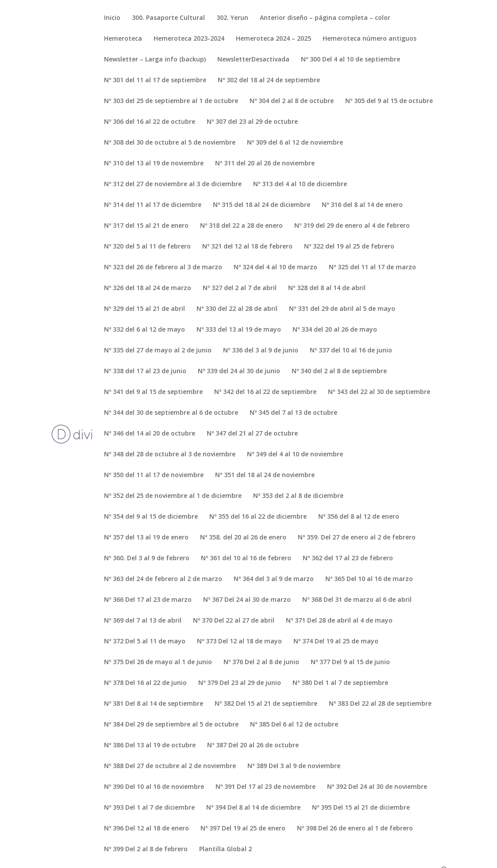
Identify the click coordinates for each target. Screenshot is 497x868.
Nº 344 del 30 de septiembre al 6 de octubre (171, 413)
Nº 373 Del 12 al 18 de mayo (239, 642)
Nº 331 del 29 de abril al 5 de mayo (342, 309)
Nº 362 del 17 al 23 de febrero (348, 558)
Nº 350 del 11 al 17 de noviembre (154, 475)
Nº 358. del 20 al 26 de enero (243, 538)
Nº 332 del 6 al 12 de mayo (144, 330)
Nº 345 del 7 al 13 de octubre (293, 413)
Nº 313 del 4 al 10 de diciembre (300, 184)
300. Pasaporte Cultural (168, 18)
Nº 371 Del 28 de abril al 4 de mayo (339, 621)
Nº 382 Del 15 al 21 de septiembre (266, 704)
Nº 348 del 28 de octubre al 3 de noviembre (170, 455)
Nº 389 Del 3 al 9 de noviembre (294, 766)
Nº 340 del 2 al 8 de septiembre (339, 371)
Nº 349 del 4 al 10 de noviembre (295, 455)
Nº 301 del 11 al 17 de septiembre (155, 80)
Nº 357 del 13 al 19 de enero (146, 538)
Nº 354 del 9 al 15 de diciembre (151, 517)
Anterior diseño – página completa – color (325, 18)
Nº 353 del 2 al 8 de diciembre (298, 496)
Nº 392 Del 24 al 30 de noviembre (377, 787)
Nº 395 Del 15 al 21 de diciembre (361, 808)
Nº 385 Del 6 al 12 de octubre (294, 725)
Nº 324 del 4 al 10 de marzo (275, 268)
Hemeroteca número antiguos (370, 39)
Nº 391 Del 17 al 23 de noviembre (266, 787)
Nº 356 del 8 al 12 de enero (359, 517)
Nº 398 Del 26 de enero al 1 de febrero (355, 829)
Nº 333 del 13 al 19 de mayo (239, 330)
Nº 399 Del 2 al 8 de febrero (146, 849)
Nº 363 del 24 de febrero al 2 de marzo (163, 579)
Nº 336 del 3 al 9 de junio (261, 351)
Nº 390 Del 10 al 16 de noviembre (154, 787)
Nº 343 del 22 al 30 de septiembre (379, 392)
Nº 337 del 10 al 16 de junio (351, 351)
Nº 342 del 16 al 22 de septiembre (265, 392)
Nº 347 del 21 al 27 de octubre (252, 434)
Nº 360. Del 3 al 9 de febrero (147, 558)
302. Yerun (232, 18)
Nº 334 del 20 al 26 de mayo (335, 330)
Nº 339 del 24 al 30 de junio (239, 371)
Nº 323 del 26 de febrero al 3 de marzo (163, 268)
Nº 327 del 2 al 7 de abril (240, 288)
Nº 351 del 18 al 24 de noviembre (265, 475)
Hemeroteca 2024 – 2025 (274, 39)
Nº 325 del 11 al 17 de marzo (372, 268)
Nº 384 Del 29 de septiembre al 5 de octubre (171, 725)
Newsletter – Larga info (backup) (155, 60)
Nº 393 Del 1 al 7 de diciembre (149, 808)
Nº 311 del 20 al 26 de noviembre (265, 164)
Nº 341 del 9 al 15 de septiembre (153, 392)
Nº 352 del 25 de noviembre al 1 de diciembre (173, 496)
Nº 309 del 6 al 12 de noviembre (295, 143)
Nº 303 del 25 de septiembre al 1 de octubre (171, 101)
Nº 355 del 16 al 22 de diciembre (258, 517)
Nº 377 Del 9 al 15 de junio (350, 662)
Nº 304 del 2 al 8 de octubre (292, 101)
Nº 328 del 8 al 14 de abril (327, 288)
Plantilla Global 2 (225, 849)
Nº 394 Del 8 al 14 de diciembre (253, 808)
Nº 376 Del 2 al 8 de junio (261, 662)
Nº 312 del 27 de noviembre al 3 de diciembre (173, 184)
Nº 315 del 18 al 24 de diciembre (262, 205)
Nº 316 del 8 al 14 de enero (362, 205)
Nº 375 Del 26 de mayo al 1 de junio (158, 662)
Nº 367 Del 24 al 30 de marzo (247, 600)
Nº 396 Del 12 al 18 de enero (146, 829)
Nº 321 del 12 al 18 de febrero (247, 247)
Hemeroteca (123, 39)
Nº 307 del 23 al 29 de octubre (252, 122)
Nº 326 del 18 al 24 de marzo (148, 288)
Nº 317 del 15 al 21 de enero (146, 226)
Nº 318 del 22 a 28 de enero (241, 226)
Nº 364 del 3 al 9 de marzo (274, 579)
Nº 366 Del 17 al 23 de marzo (148, 600)
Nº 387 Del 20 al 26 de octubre (253, 746)
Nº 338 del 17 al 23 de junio (145, 371)
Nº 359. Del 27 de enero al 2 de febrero (357, 538)
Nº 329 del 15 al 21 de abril (144, 309)
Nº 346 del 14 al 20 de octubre (150, 434)
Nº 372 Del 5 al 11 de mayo (145, 642)
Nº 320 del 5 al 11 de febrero (147, 247)
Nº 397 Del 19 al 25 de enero (243, 829)
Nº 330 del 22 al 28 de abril (237, 309)
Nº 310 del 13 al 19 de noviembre (154, 164)
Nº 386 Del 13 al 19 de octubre (150, 746)
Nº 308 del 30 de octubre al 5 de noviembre (170, 143)
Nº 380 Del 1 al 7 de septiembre (340, 683)
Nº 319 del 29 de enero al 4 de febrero (352, 226)
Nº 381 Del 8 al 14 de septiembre (154, 704)
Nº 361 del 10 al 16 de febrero (246, 558)
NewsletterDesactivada (253, 60)
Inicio (112, 18)
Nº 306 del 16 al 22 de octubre (150, 122)
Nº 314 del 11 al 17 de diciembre (153, 205)
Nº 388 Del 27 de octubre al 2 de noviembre (170, 766)
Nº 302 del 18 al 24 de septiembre (269, 80)
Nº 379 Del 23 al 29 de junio (240, 683)
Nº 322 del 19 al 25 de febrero (349, 247)
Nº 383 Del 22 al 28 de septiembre (380, 704)
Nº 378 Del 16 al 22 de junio (145, 683)
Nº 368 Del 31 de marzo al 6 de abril (357, 600)
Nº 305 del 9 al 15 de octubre (389, 101)
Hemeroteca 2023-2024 (189, 39)
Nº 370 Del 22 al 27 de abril (234, 621)
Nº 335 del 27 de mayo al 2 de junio (158, 351)
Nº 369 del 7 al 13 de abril (143, 621)
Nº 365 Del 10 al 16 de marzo (369, 579)
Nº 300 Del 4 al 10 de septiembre (351, 60)
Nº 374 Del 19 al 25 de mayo (336, 642)
